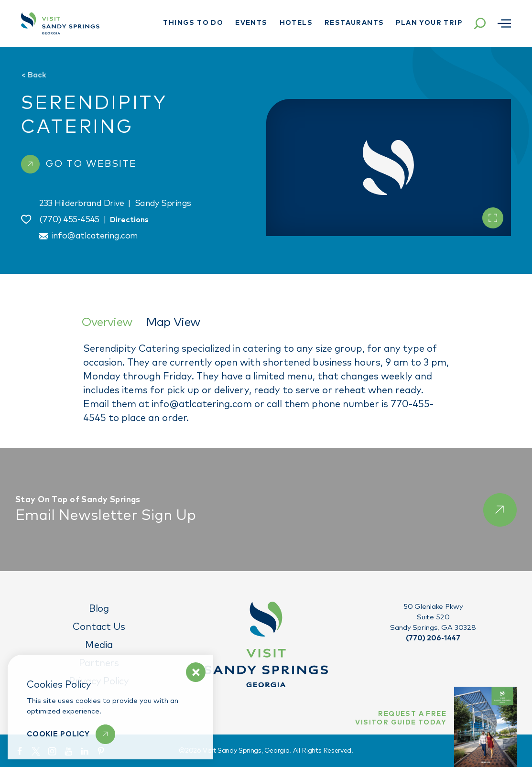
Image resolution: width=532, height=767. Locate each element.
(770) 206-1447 (433, 638)
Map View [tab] (173, 322)
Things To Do (193, 23)
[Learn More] (71, 734)
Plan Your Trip (429, 23)
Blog (99, 609)
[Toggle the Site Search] (480, 23)
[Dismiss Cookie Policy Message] (196, 672)
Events (251, 23)
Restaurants (354, 23)
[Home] (60, 23)
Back (34, 75)
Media (99, 645)
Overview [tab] (107, 322)
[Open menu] (504, 23)
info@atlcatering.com (95, 236)
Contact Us (99, 627)
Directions (129, 220)
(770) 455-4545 (69, 220)
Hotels (296, 23)
